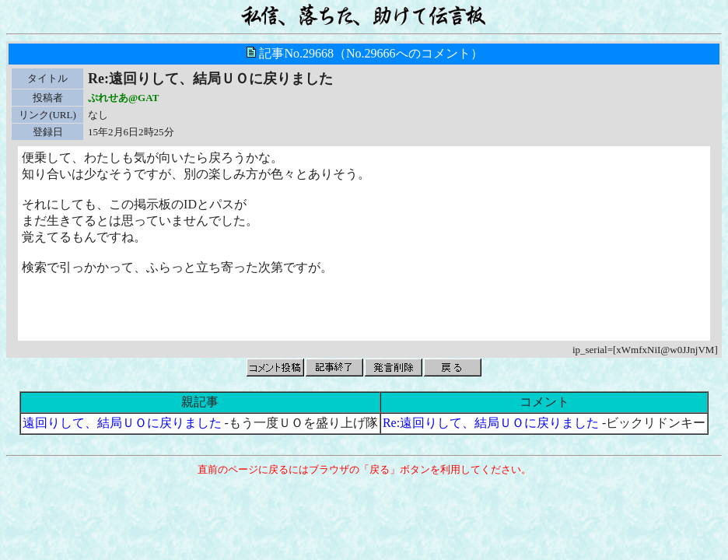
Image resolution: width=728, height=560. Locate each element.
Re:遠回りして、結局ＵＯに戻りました (491, 423)
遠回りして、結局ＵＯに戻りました (122, 423)
